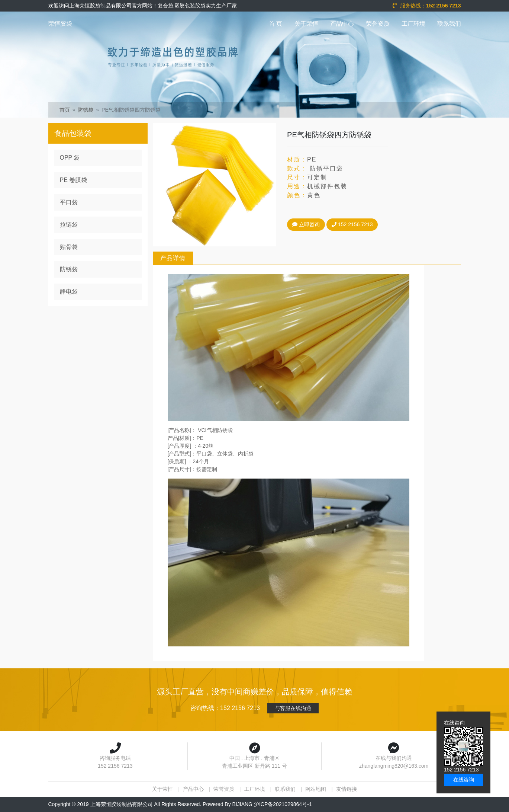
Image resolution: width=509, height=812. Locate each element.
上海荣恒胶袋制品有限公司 (122, 804)
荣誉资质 (378, 24)
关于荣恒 (306, 24)
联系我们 (449, 24)
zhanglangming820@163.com (394, 766)
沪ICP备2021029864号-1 (283, 804)
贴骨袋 (69, 247)
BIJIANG (242, 804)
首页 (65, 110)
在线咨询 (464, 780)
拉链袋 (69, 225)
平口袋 (69, 202)
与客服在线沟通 (293, 708)
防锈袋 (86, 110)
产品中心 (342, 24)
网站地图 (316, 789)
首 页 (276, 24)
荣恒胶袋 (60, 24)
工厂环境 (413, 24)
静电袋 (69, 292)
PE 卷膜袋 (74, 180)
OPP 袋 (70, 158)
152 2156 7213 (351, 225)
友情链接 (347, 789)
